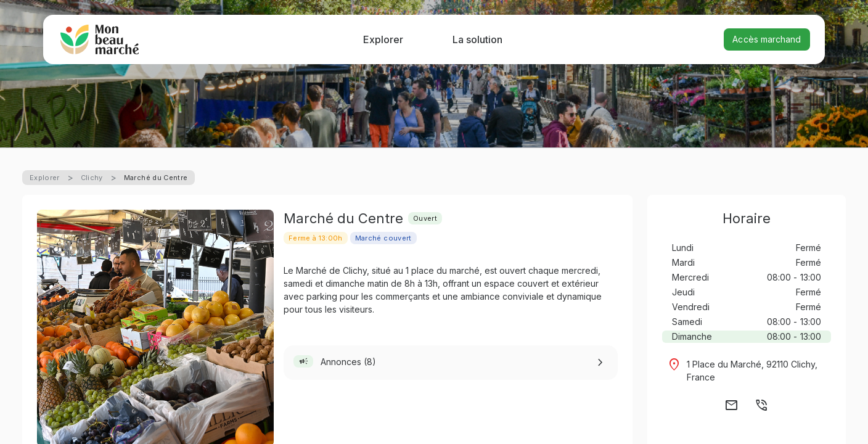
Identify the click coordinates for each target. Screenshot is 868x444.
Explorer (383, 39)
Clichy (92, 178)
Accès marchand (767, 39)
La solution (477, 39)
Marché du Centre (156, 178)
